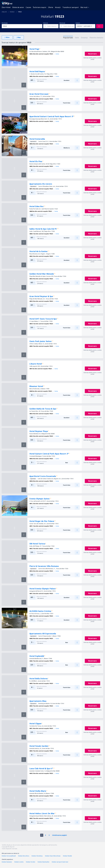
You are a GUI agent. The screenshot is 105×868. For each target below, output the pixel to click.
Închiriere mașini (40, 7)
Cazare (28, 7)
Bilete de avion (18, 7)
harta (57, 54)
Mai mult (84, 7)
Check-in (46, 23)
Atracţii (58, 7)
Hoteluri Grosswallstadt (9, 856)
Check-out (62, 23)
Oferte (51, 7)
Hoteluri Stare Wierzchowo (53, 856)
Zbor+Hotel (6, 7)
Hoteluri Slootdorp (37, 856)
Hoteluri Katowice (7, 862)
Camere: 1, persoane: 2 (84, 26)
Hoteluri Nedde (67, 856)
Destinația (5, 23)
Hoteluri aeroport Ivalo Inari (60, 862)
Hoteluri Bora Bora (24, 856)
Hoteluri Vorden (31, 862)
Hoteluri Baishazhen (43, 862)
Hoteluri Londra (19, 862)
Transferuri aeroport (71, 7)
